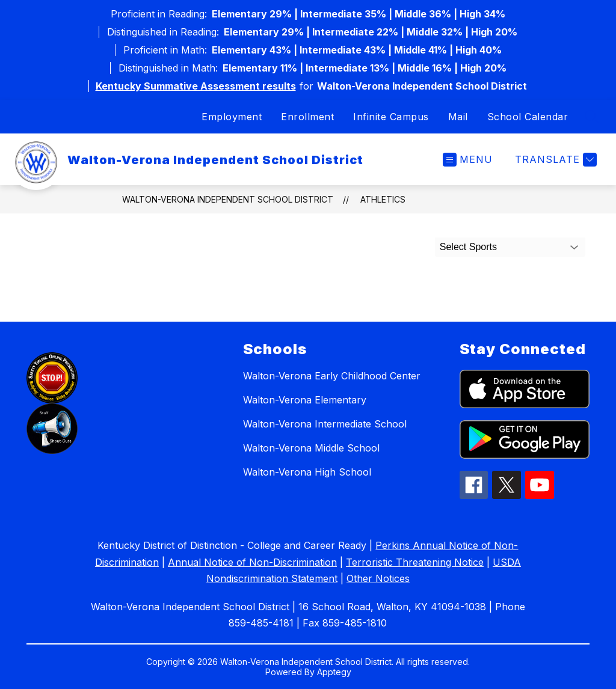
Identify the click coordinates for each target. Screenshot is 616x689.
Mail (458, 117)
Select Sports (468, 247)
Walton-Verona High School (307, 472)
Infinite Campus (391, 117)
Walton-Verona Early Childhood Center (332, 376)
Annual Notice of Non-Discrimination (252, 562)
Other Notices (378, 578)
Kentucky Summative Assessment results (196, 86)
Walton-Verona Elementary (305, 400)
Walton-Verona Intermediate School (325, 424)
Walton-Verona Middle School (311, 448)
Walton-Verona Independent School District (228, 199)
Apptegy (334, 672)
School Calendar (528, 117)
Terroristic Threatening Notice (415, 562)
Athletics (383, 199)
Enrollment (307, 117)
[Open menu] (468, 160)
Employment (232, 117)
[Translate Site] (554, 160)
